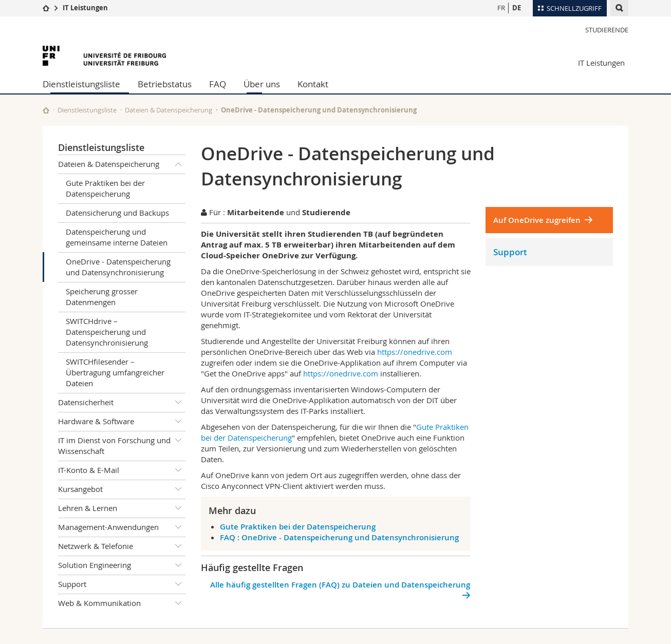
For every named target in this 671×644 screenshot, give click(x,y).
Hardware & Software (122, 422)
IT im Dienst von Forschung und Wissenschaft (122, 444)
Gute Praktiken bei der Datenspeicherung (105, 188)
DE (517, 8)
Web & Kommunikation (122, 603)
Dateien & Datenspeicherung (169, 110)
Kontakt (313, 84)
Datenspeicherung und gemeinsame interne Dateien (117, 237)
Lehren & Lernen (122, 508)
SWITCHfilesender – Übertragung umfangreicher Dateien (115, 372)
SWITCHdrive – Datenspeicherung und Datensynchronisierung (107, 332)
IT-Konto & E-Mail (122, 470)
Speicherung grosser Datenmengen (102, 297)
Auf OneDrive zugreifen (537, 220)
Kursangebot (122, 489)
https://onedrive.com (415, 352)
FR (501, 8)
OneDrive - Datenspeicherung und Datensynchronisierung (118, 267)
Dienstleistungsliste (81, 84)
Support (122, 584)
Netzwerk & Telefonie (122, 546)
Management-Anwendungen (122, 527)
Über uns (262, 84)
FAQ (218, 84)
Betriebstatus (165, 84)
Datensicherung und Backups (117, 213)
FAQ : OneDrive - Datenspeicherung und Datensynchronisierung (339, 537)
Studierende (607, 30)
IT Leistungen (85, 8)
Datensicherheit (122, 403)
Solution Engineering (122, 565)
